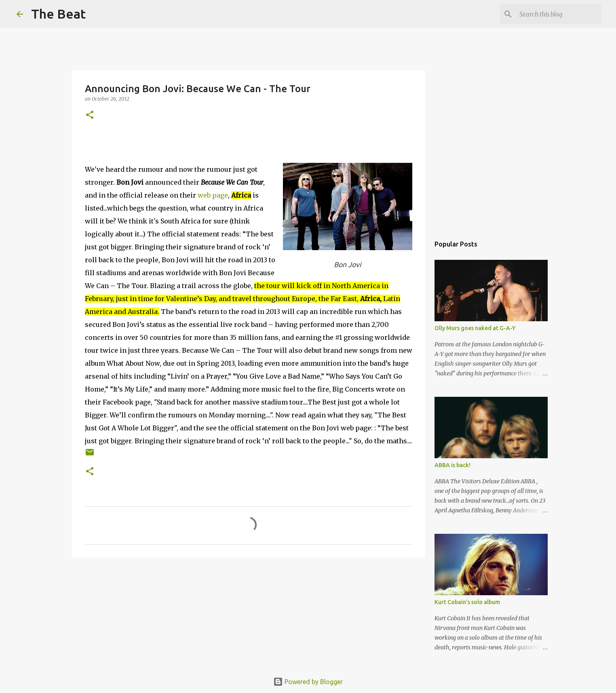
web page (213, 195)
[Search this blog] (559, 14)
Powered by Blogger (308, 682)
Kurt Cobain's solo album (467, 602)
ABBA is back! (453, 465)
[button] (90, 115)
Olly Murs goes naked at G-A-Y (475, 328)
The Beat (58, 14)
